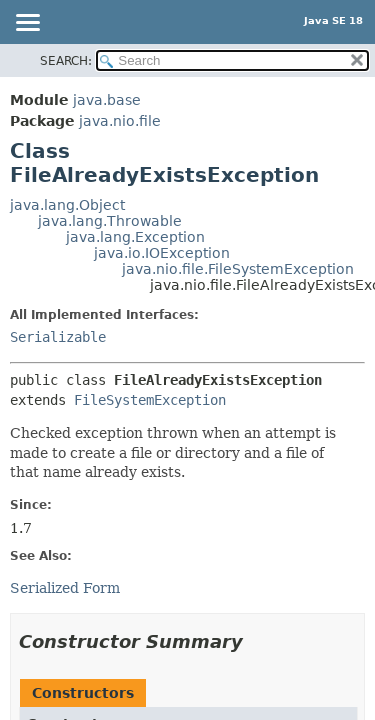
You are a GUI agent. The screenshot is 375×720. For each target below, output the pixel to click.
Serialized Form (65, 588)
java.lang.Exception (135, 237)
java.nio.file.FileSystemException (238, 269)
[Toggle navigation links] (27, 24)
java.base (107, 100)
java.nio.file (120, 121)
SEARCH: (66, 61)
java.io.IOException (162, 253)
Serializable (58, 337)
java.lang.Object (67, 205)
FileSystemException (150, 400)
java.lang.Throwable (110, 221)
